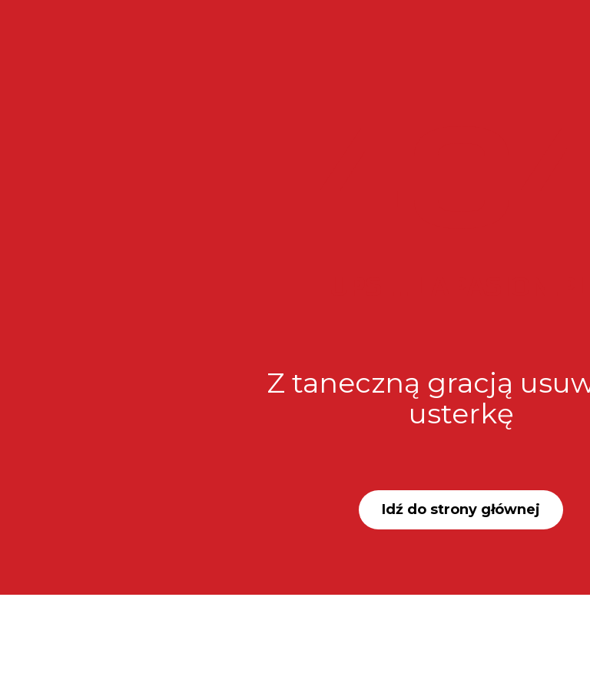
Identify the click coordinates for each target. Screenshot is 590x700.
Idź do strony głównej (461, 509)
